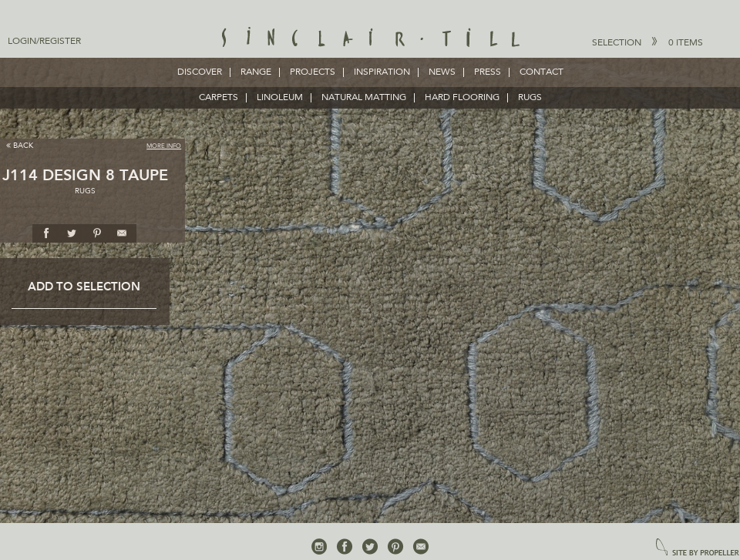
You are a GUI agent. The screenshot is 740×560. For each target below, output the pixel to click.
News (442, 72)
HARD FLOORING (462, 98)
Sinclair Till (370, 39)
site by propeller (698, 548)
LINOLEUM (280, 98)
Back (20, 145)
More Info (164, 146)
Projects (313, 72)
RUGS (530, 98)
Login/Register (44, 42)
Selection (647, 42)
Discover (200, 72)
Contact (542, 72)
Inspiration (382, 72)
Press (488, 72)
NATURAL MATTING (364, 98)
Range (256, 72)
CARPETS (219, 98)
